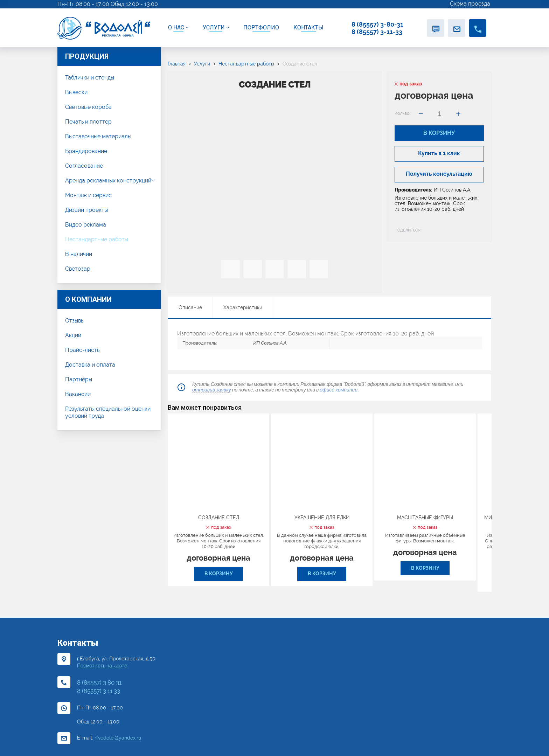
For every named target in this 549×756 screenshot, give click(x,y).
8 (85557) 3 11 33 (99, 691)
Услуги (202, 64)
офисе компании (339, 390)
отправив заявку (212, 390)
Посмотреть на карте (102, 666)
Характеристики (243, 307)
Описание (190, 307)
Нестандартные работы (246, 64)
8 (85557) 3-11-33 (377, 32)
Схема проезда (470, 4)
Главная (177, 64)
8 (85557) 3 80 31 (99, 682)
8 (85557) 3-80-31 (377, 24)
